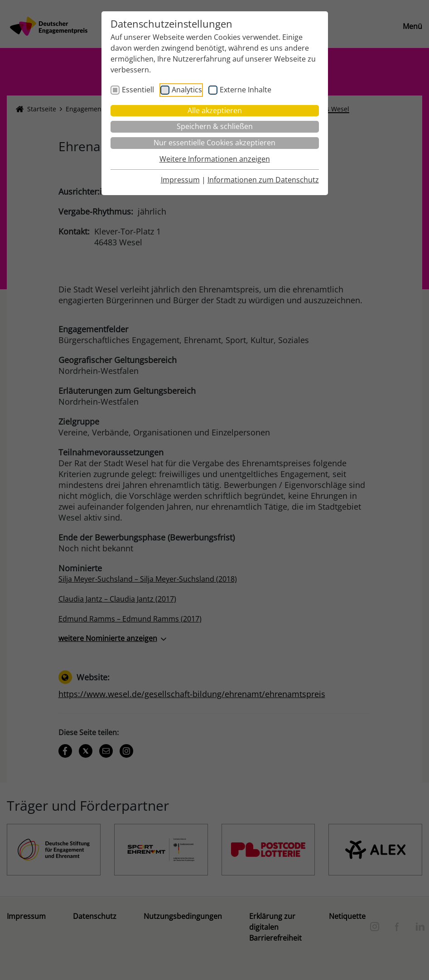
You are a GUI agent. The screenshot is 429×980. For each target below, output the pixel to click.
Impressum (180, 180)
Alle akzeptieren (215, 110)
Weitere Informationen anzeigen (215, 159)
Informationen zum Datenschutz (263, 180)
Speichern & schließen (215, 126)
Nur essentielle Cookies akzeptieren (214, 143)
